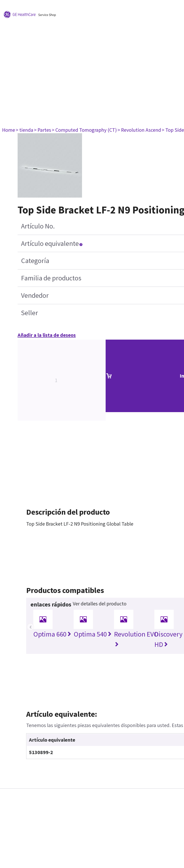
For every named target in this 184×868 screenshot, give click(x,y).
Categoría (35, 261)
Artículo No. (38, 226)
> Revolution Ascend (139, 130)
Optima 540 (93, 634)
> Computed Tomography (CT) (84, 130)
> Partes (43, 130)
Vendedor (35, 295)
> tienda (24, 130)
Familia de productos (51, 278)
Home (9, 130)
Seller (30, 313)
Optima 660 (52, 634)
